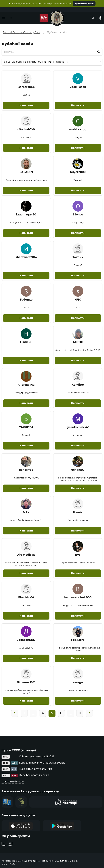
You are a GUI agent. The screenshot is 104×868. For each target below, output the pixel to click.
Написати (26, 105)
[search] (52, 52)
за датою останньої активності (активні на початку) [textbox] (37, 62)
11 (80, 713)
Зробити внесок (84, 4)
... (33, 713)
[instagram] (10, 843)
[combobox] (52, 62)
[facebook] (4, 843)
